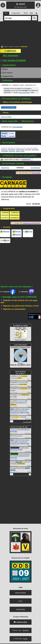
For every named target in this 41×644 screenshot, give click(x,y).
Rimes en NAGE (6, 117)
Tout (26, 419)
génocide (28, 150)
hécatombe (35, 150)
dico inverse (36, 173)
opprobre (8, 90)
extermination (20, 150)
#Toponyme (21, 402)
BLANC (19, 379)
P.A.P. (17, 418)
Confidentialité (20, 610)
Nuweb (25, 639)
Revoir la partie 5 (21, 335)
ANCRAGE (5, 215)
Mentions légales (21, 593)
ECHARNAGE (35, 168)
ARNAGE (5, 232)
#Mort (34, 85)
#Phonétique (21, 383)
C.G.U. (21, 601)
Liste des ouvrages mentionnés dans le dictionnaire (20, 456)
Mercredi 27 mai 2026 (16, 450)
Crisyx (12, 410)
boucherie (4, 150)
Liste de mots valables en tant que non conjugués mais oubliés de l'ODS (20, 411)
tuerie (23, 151)
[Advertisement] (20, 32)
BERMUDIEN (25, 396)
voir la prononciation (9, 107)
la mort (16, 47)
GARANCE (5, 218)
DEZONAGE (5, 168)
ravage (18, 151)
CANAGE (28, 232)
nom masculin (18, 127)
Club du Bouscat (15, 448)
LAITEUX (24, 377)
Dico (6, 47)
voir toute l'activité (27, 423)
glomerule (13, 430)
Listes (11, 47)
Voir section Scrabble (13, 60)
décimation (12, 150)
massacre (12, 151)
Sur (8, 293)
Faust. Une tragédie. (24, 93)
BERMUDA (13, 405)
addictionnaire (14, 455)
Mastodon (26, 631)
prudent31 (19, 436)
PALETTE (24, 390)
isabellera (26, 159)
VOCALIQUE (23, 385)
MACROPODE (21, 464)
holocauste (5, 151)
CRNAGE (17, 232)
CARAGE (5, 242)
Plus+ (29, 381)
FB (20, 631)
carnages (12, 136)
